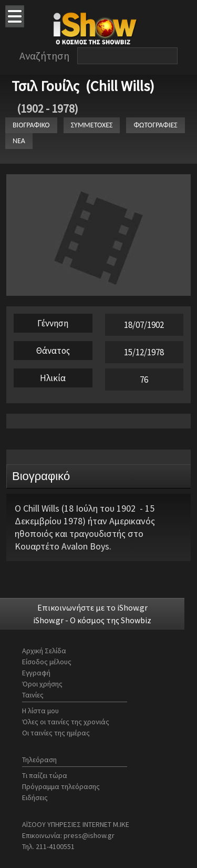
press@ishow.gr (89, 835)
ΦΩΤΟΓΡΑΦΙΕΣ (155, 125)
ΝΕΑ (19, 141)
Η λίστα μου (40, 711)
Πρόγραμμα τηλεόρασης (61, 786)
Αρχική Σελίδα (44, 651)
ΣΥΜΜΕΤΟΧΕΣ (92, 125)
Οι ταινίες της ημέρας (56, 733)
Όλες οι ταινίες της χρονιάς (66, 722)
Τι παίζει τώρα (45, 775)
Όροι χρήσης (42, 684)
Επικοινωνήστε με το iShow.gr (92, 607)
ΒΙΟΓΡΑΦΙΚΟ (31, 125)
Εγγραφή (36, 673)
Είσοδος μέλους (47, 662)
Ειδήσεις (35, 797)
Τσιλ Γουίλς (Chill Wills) (83, 86)
